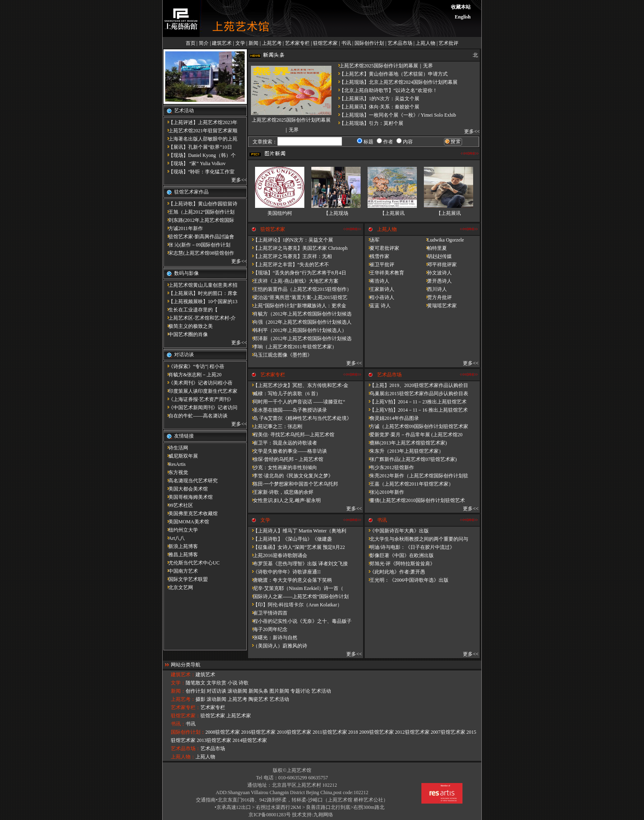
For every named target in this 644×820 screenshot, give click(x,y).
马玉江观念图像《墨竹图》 (280, 355)
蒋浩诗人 (377, 281)
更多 (236, 180)
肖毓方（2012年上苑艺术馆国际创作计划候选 (300, 314)
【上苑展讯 (392, 213)
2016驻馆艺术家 (258, 732)
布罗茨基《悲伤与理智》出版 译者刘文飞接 (298, 564)
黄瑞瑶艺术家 (439, 306)
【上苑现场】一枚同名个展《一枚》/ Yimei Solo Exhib (395, 115)
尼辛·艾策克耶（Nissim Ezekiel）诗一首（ (296, 588)
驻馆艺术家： (186, 716)
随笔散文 (195, 683)
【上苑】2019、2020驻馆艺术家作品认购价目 (416, 385)
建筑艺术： (183, 675)
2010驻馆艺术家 (294, 732)
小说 (232, 683)
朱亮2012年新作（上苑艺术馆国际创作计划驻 (416, 476)
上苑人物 (425, 43)
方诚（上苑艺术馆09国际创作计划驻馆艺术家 (416, 426)
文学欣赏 (216, 683)
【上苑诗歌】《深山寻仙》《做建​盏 (290, 539)
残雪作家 (377, 256)
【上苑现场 (336, 213)
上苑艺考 (272, 43)
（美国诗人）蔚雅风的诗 (278, 646)
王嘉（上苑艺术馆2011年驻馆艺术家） (409, 484)
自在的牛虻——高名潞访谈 (195, 416)
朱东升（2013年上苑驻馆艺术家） (404, 451)
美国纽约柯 (280, 213)
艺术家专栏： (186, 707)
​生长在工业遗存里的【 (191, 310)
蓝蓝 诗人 (378, 306)
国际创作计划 (369, 43)
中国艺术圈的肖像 (186, 334)
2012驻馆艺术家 (412, 732)
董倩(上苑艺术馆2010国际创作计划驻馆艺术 (415, 500)
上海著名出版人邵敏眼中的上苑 (200, 139)
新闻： (178, 691)
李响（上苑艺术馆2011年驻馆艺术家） (292, 347)
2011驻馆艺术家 (330, 732)
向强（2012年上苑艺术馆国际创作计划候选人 (300, 322)
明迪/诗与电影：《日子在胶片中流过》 (410, 547)
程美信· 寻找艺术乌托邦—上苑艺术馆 (291, 435)
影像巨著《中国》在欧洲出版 (399, 555)
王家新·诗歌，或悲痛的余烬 (281, 492)
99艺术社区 (178, 505)
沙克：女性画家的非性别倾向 (283, 468)
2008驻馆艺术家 (223, 732)
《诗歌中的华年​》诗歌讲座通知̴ (284, 572)
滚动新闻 (237, 691)
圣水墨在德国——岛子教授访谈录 (287, 410)
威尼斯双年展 (181, 456)
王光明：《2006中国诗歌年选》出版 (407, 580)
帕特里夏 (435, 248)
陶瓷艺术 (258, 699)
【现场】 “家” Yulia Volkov (194, 164)
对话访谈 (216, 691)
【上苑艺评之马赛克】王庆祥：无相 (290, 256)
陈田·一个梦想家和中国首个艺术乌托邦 (293, 484)
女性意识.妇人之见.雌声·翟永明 (284, 500)
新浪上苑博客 (181, 546)
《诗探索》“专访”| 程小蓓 (194, 366)
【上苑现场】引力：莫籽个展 (369, 123)
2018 (353, 732)
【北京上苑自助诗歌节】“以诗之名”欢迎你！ (386, 90)
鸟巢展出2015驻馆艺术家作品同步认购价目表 (416, 394)
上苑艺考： (183, 699)
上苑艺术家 (239, 716)
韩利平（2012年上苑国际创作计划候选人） (297, 330)
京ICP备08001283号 (270, 815)
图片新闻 (279, 691)
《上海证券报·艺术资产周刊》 (199, 399)
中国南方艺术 (181, 571)
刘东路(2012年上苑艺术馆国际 (199, 220)
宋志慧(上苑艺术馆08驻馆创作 (199, 253)
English (463, 17)
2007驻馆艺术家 (448, 732)
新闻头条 (258, 691)
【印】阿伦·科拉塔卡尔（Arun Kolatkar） (295, 605)
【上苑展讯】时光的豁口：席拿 (200, 293)
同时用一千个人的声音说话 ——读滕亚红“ (297, 402)
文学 (240, 43)
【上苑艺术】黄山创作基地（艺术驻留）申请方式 (391, 74)
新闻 (253, 43)
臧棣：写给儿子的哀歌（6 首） (284, 394)
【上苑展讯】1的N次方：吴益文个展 (377, 99)
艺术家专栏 (297, 43)
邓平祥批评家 (439, 265)
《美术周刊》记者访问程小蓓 (198, 383)
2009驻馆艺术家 (377, 732)
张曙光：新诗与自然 (273, 638)
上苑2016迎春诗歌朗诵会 (278, 555)
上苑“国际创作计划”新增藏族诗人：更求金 (297, 306)
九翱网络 (323, 815)
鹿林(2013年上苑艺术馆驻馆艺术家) (406, 443)
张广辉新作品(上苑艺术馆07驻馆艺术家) (411, 459)
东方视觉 (176, 472)
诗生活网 (176, 448)
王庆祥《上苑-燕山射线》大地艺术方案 (293, 281)
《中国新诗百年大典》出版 (397, 531)
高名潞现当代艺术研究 (191, 481)
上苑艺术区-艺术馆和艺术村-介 (200, 318)
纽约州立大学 (181, 530)
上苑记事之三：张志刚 (275, 426)
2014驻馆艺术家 (250, 740)
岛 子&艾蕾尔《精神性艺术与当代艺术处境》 (300, 418)
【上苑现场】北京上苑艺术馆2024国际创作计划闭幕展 (396, 82)
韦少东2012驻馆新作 (389, 468)
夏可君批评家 (382, 248)
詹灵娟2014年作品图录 (392, 418)
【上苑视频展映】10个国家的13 (200, 302)
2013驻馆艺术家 (214, 740)
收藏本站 (461, 7)
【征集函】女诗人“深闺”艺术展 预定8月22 (297, 547)
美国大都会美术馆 (186, 489)
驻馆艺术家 (325, 43)
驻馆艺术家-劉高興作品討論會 (199, 237)
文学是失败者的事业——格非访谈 (287, 451)
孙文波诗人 (437, 273)
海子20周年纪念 (268, 629)
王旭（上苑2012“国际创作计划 (199, 212)
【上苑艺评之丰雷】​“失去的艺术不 (289, 265)
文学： (178, 683)
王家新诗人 (379, 289)
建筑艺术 (222, 43)
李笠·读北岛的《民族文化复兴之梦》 (291, 476)
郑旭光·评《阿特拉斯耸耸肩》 (400, 564)
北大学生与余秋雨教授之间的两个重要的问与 (416, 539)
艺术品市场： (186, 749)
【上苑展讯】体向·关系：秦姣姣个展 (377, 107)
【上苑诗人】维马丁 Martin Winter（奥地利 (297, 531)
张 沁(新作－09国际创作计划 (197, 245)
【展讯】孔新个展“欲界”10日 (198, 147)
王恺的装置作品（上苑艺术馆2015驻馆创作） (300, 289)
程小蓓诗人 (379, 297)
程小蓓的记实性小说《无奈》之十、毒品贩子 (300, 621)
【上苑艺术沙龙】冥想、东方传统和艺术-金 (298, 385)
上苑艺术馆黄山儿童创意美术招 (200, 285)
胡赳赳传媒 (437, 256)
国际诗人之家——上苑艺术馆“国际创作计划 (298, 597)
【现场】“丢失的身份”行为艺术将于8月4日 (297, 273)
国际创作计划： (188, 732)
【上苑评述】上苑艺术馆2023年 (200, 122)
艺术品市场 (400, 43)
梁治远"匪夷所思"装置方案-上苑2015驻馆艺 (298, 297)
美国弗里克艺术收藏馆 (191, 514)
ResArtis (175, 464)
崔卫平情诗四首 (268, 613)
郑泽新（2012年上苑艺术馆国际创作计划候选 (300, 339)
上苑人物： (183, 757)
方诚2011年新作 (183, 228)
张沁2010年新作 (384, 492)
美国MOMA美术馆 (186, 522)
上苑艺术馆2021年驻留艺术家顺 (200, 131)
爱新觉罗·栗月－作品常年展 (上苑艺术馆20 (414, 435)
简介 (204, 43)
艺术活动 (321, 691)
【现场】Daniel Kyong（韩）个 (200, 155)
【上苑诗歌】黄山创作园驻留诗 (200, 204)
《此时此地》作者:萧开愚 (395, 572)
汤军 (372, 240)
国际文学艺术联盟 (186, 579)
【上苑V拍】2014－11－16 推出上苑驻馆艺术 (416, 410)
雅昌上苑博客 (181, 555)
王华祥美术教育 (384, 273)
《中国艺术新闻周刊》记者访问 (200, 408)
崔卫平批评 (379, 265)
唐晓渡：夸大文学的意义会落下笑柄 (290, 580)
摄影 (200, 699)
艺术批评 (448, 43)
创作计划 (195, 691)
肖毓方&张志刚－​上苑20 (192, 375)
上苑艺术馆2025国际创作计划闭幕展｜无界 (384, 66)
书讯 (346, 43)
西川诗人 (435, 289)
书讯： (178, 724)
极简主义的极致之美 (188, 326)
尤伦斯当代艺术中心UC (192, 563)
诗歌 (244, 683)
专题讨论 (300, 691)
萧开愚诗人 (437, 281)
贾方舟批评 (437, 297)
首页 (191, 43)
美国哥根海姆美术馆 (188, 497)
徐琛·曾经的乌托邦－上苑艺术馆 (286, 459)
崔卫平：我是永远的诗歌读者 (283, 443)
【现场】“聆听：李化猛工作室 (199, 172)
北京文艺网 (178, 587)
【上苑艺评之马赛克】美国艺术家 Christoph (298, 248)
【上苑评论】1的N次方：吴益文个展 (291, 240)
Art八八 (174, 538)
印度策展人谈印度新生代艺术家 (200, 391)
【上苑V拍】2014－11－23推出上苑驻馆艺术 (416, 402)
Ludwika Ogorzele (443, 240)
